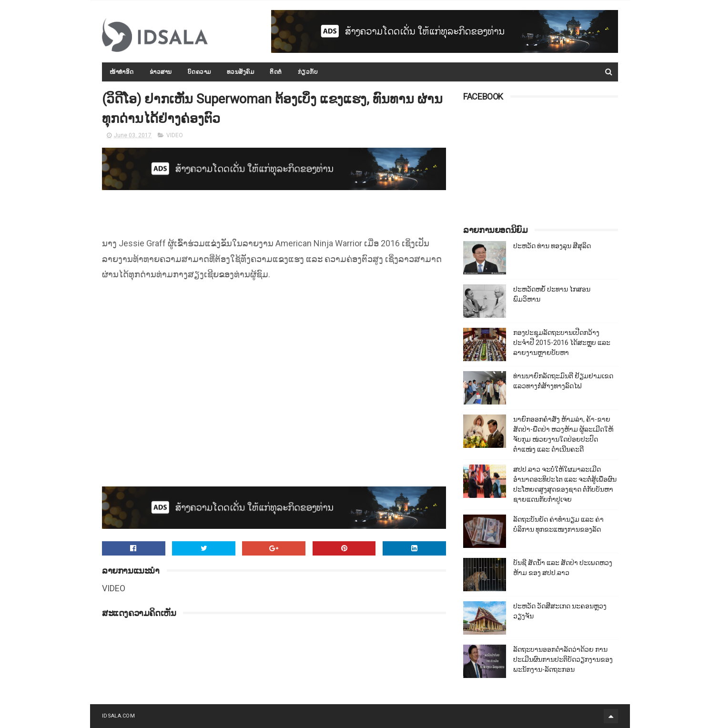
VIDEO (175, 135)
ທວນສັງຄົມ (241, 72)
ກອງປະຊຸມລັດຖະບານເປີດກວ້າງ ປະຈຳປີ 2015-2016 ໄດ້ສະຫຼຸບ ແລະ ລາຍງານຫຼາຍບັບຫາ (562, 343)
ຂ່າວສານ (161, 72)
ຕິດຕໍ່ (276, 72)
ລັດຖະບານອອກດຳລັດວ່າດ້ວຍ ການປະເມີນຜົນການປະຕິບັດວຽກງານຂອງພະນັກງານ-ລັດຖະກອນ (563, 659)
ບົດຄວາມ (199, 72)
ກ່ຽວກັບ (308, 72)
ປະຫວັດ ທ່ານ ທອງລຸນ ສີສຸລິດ (552, 246)
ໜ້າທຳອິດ (122, 72)
